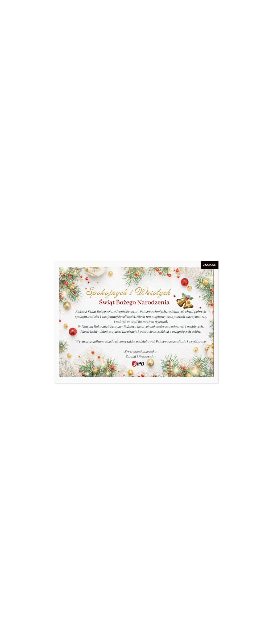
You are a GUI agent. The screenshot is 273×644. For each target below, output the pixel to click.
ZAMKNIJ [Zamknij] (210, 265)
